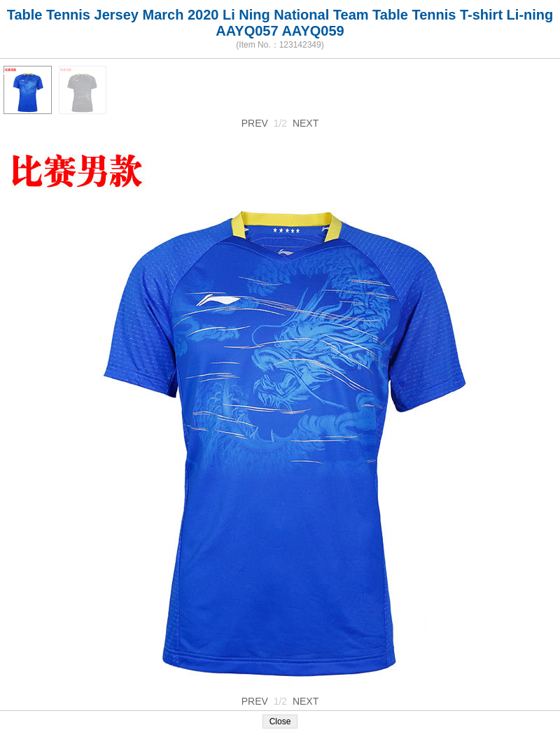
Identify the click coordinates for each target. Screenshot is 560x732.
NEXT (306, 123)
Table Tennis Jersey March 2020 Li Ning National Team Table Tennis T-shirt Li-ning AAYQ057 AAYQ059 (280, 23)
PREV (255, 123)
